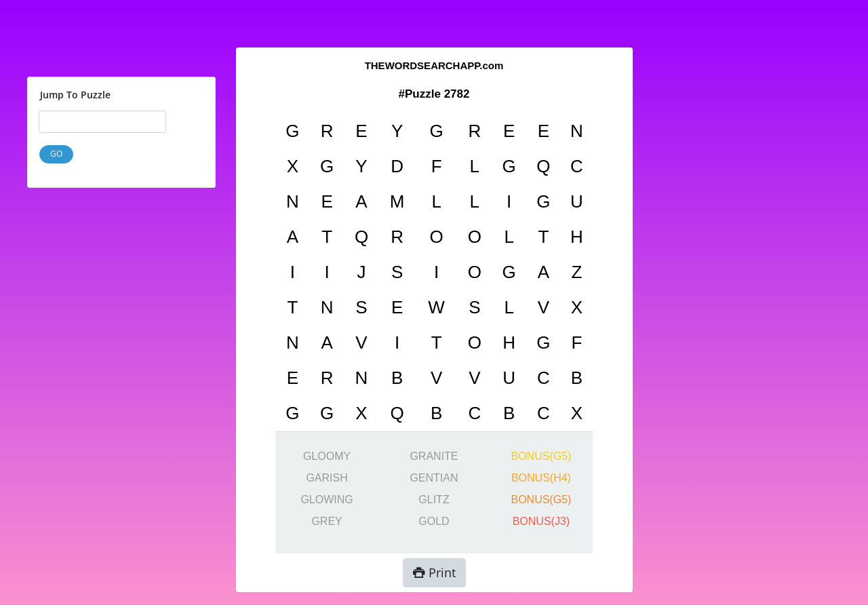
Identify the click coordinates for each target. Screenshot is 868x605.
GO (56, 154)
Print (434, 572)
